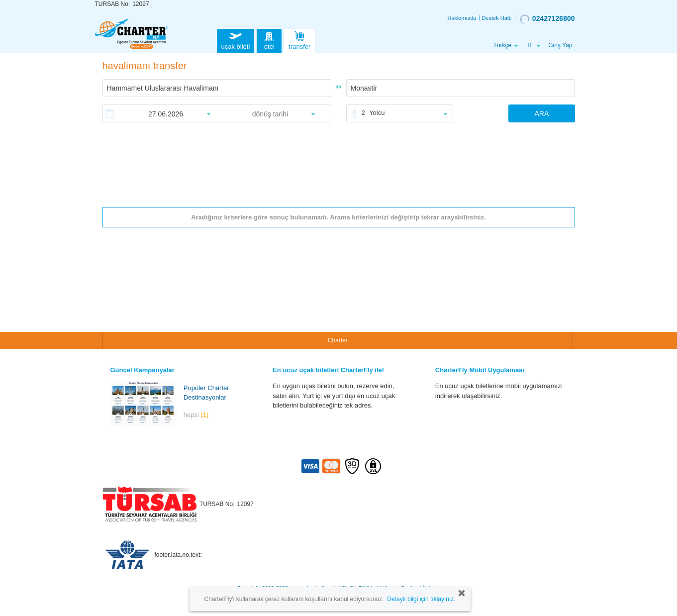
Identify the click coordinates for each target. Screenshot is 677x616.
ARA (541, 113)
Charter (338, 340)
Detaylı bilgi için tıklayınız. (421, 599)
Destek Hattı (497, 18)
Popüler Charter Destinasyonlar (206, 393)
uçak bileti (236, 40)
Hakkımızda (462, 18)
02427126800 (547, 19)
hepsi (196, 415)
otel (269, 40)
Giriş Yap (560, 45)
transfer (299, 40)
